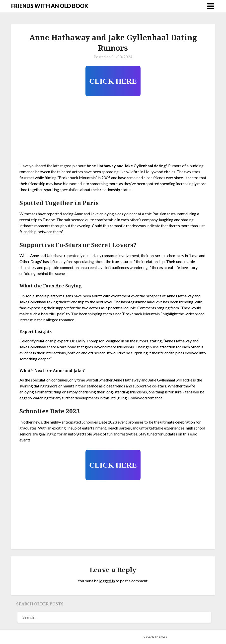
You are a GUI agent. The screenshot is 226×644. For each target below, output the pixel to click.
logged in (107, 581)
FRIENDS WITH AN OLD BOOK (50, 6)
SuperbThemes (155, 637)
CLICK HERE (113, 81)
